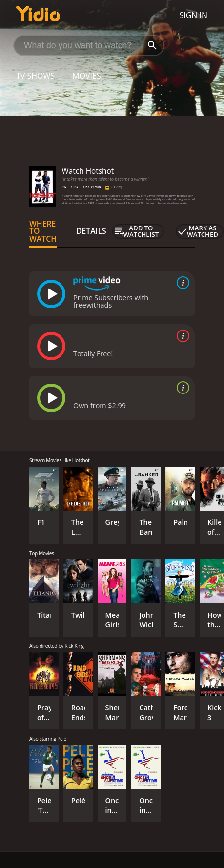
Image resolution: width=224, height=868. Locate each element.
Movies (87, 76)
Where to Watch (43, 231)
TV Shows (35, 76)
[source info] (181, 283)
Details (91, 231)
